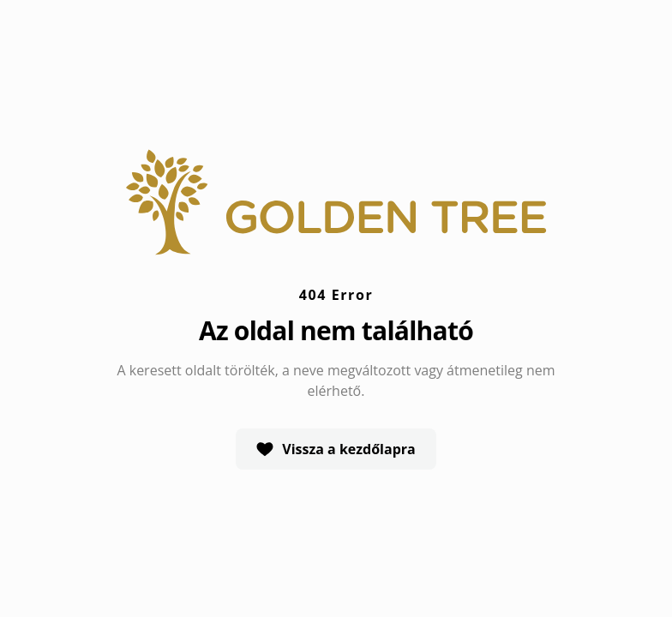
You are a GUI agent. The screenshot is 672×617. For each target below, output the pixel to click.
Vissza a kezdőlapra (336, 449)
